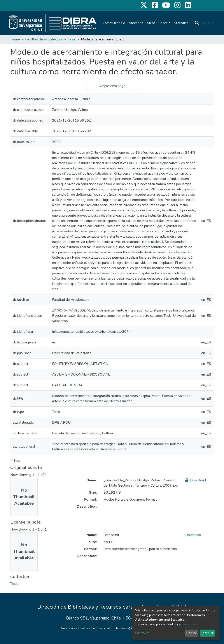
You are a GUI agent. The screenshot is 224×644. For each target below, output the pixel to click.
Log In (206, 23)
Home (15, 39)
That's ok (207, 633)
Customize (142, 633)
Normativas (69, 628)
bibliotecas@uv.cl (126, 628)
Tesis (72, 39)
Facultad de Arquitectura (44, 39)
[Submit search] (197, 23)
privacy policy (188, 624)
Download (196, 480)
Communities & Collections (123, 23)
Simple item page (112, 86)
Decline (192, 633)
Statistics (181, 23)
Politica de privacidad (95, 628)
